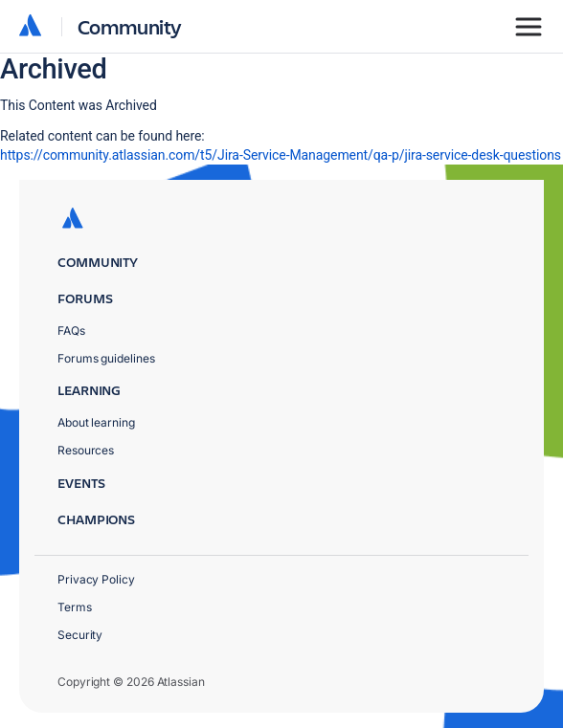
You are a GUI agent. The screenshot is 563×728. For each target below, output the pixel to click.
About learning (96, 422)
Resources (86, 450)
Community (130, 26)
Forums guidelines (106, 358)
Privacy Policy (96, 579)
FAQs (71, 331)
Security (80, 635)
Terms (75, 607)
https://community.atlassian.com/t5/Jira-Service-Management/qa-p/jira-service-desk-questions (281, 155)
